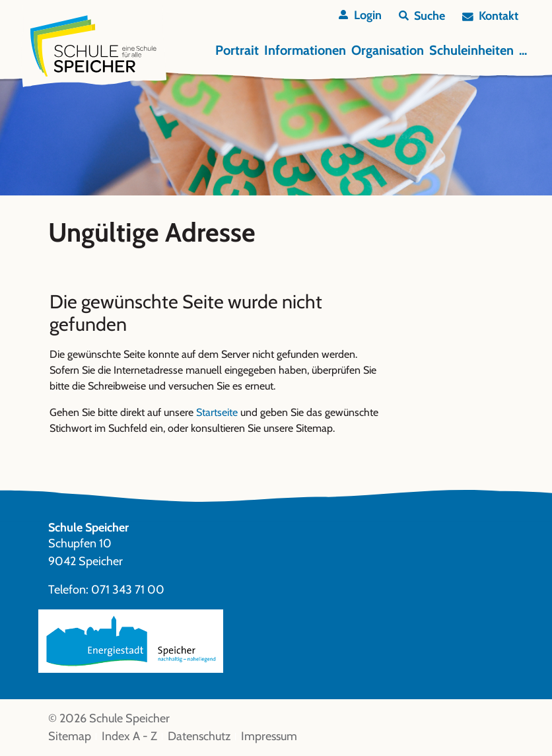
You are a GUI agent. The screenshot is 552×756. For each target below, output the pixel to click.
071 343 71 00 (128, 590)
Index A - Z (129, 736)
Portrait (237, 50)
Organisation (388, 50)
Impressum (269, 736)
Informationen (305, 50)
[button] (422, 16)
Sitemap (70, 736)
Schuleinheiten (471, 50)
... (523, 50)
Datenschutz (199, 736)
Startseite (217, 412)
